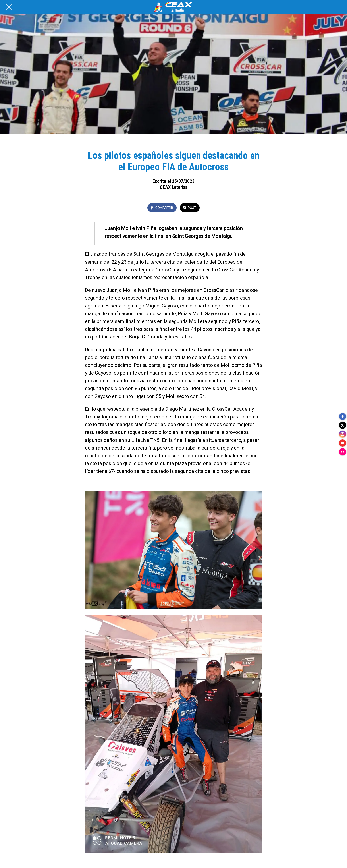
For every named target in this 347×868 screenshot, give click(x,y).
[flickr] (343, 452)
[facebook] (343, 416)
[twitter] (343, 425)
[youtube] (343, 443)
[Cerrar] (9, 7)
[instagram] (343, 434)
